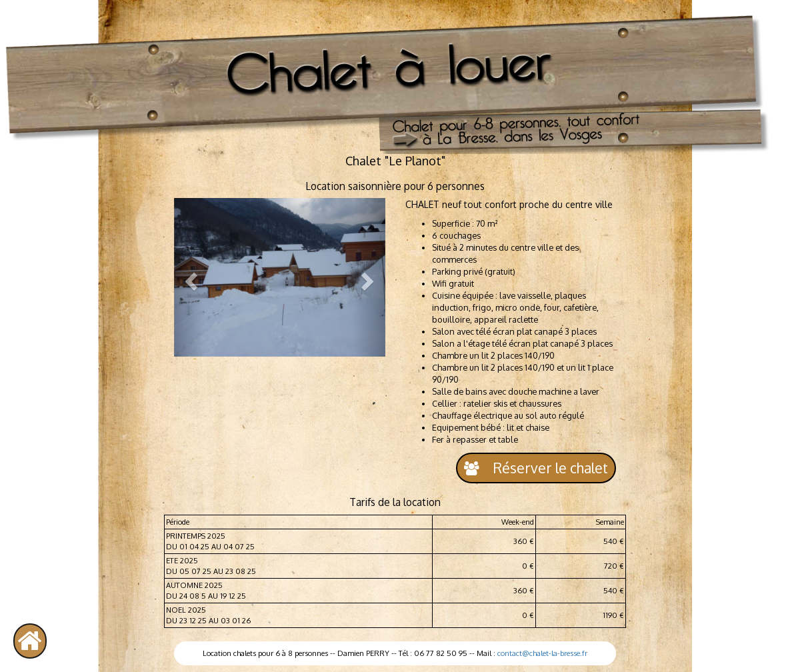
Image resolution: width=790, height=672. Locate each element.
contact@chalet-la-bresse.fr (542, 653)
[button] (190, 277)
